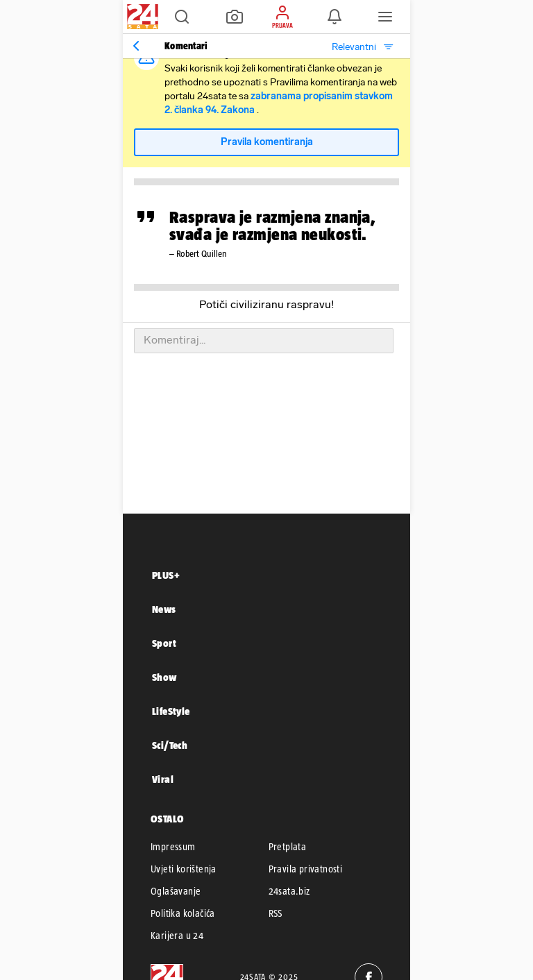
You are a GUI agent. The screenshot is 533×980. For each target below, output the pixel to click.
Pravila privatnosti (306, 869)
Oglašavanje (176, 891)
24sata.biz (289, 891)
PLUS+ (166, 575)
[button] (182, 17)
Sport (164, 643)
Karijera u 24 (177, 936)
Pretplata (288, 847)
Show (164, 677)
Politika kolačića (183, 913)
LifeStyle (171, 711)
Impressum (173, 847)
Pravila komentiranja (267, 142)
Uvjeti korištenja (184, 869)
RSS (276, 913)
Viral (163, 779)
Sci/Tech (170, 745)
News (164, 609)
